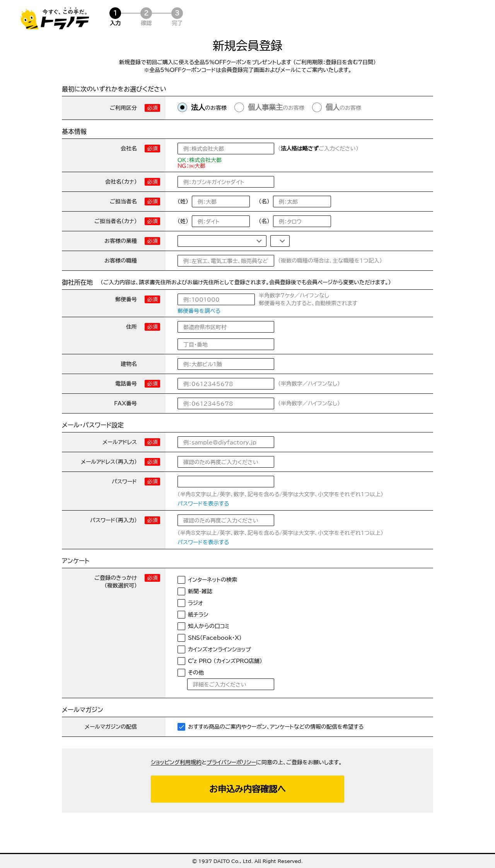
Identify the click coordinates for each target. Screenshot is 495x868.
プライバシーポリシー (231, 762)
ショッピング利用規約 (176, 762)
